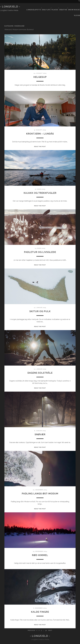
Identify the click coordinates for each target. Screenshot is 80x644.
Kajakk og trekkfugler (40, 185)
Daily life (45, 7)
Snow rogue (74, 7)
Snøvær (40, 426)
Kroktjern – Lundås (40, 126)
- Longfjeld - (10, 7)
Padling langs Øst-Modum (40, 485)
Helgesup (40, 69)
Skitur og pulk (40, 303)
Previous (31, 622)
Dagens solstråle (40, 365)
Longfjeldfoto (33, 7)
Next (50, 622)
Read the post (40, 139)
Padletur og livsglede (40, 244)
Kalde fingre (40, 604)
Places (54, 7)
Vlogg (77, 9)
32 (46, 622)
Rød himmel (40, 547)
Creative (63, 7)
